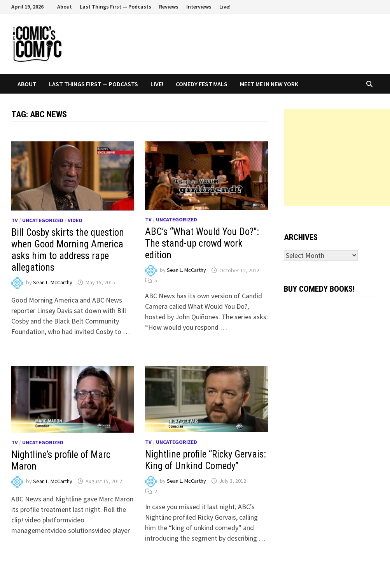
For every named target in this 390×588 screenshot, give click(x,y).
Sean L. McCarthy (53, 282)
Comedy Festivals (202, 84)
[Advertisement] (337, 158)
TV (15, 220)
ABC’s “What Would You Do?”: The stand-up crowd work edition (202, 243)
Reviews (169, 7)
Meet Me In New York (269, 84)
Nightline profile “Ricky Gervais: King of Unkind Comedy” (205, 460)
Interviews (199, 7)
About (65, 7)
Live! (225, 7)
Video (75, 220)
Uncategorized (43, 220)
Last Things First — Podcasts (115, 7)
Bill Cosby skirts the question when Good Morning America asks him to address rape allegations (68, 250)
